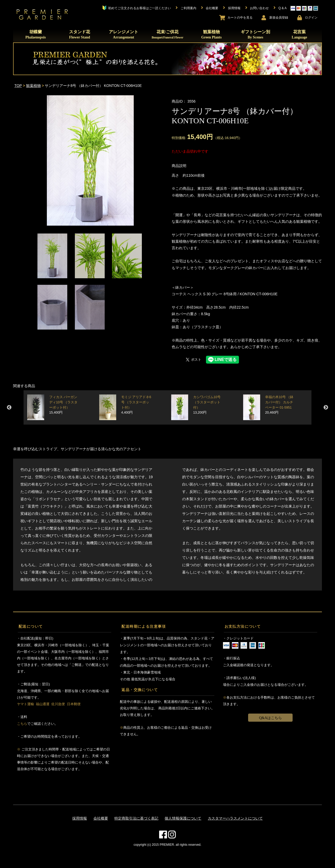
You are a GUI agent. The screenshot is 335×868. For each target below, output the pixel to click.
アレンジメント (124, 34)
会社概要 (101, 818)
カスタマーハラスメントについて (235, 818)
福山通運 (43, 704)
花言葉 (299, 34)
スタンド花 (80, 34)
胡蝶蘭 (36, 34)
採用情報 (80, 818)
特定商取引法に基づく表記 (136, 818)
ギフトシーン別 (255, 34)
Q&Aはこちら (270, 718)
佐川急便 (58, 704)
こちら (22, 724)
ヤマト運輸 (26, 704)
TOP (18, 86)
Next (326, 408)
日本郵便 (74, 704)
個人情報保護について (183, 818)
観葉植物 (211, 34)
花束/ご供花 (167, 34)
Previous (9, 408)
